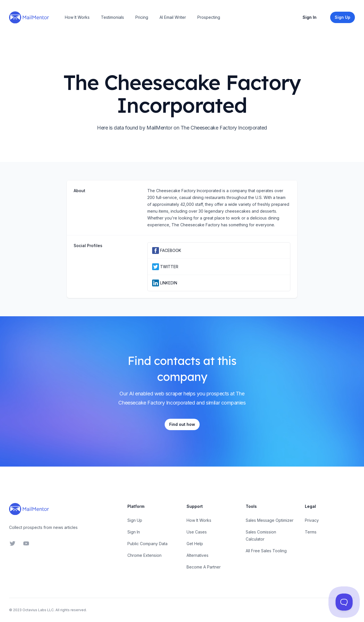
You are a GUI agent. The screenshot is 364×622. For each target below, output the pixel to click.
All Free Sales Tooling (266, 551)
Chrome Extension (144, 555)
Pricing (142, 17)
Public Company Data (147, 544)
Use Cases (197, 532)
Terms (311, 532)
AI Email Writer (173, 17)
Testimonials (112, 17)
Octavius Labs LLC (38, 610)
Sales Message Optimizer (270, 520)
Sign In (310, 17)
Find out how (182, 424)
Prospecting (209, 17)
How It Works (77, 17)
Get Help (195, 544)
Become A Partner (204, 567)
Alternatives (197, 555)
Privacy (312, 520)
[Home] (29, 17)
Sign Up (135, 520)
